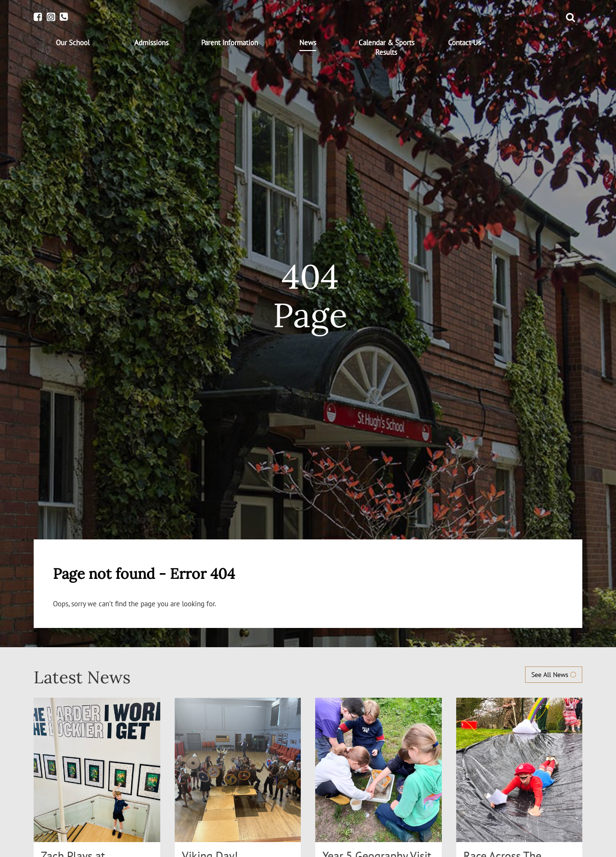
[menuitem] (73, 43)
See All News (554, 675)
